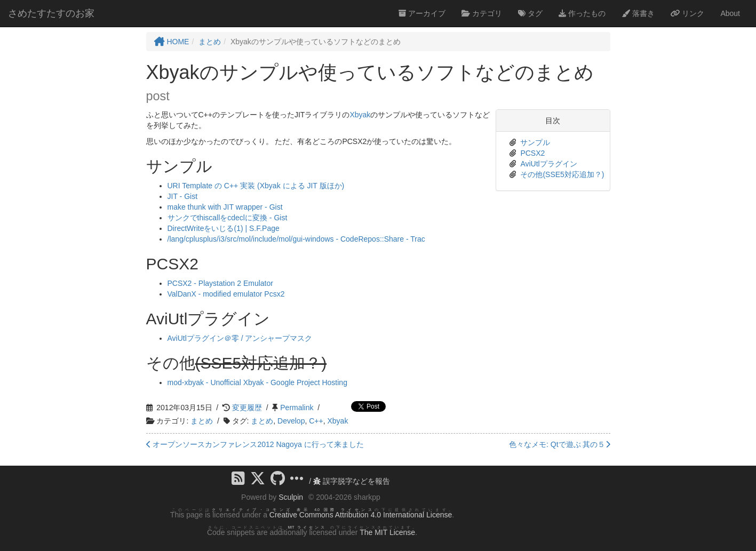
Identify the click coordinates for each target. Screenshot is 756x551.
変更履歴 (247, 408)
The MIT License (387, 532)
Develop (291, 421)
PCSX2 (532, 153)
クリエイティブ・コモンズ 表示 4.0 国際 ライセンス (293, 510)
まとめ (202, 421)
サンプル (535, 142)
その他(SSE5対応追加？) (562, 174)
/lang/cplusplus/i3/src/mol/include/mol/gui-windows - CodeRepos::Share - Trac (296, 239)
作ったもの (582, 13)
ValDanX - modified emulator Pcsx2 (226, 294)
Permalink (297, 408)
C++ (316, 421)
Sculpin (291, 497)
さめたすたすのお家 (51, 13)
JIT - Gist (183, 196)
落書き (638, 13)
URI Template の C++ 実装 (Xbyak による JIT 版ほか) (256, 186)
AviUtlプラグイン (548, 164)
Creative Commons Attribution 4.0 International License (361, 515)
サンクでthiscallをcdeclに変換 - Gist (228, 218)
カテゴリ (482, 13)
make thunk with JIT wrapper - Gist (225, 207)
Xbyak (360, 115)
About (730, 13)
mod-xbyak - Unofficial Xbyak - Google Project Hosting (257, 382)
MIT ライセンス (307, 527)
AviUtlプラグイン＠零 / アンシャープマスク (240, 338)
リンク (688, 13)
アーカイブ (422, 13)
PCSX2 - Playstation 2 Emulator (220, 283)
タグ (530, 13)
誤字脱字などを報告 (352, 481)
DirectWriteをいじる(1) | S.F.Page (224, 228)
